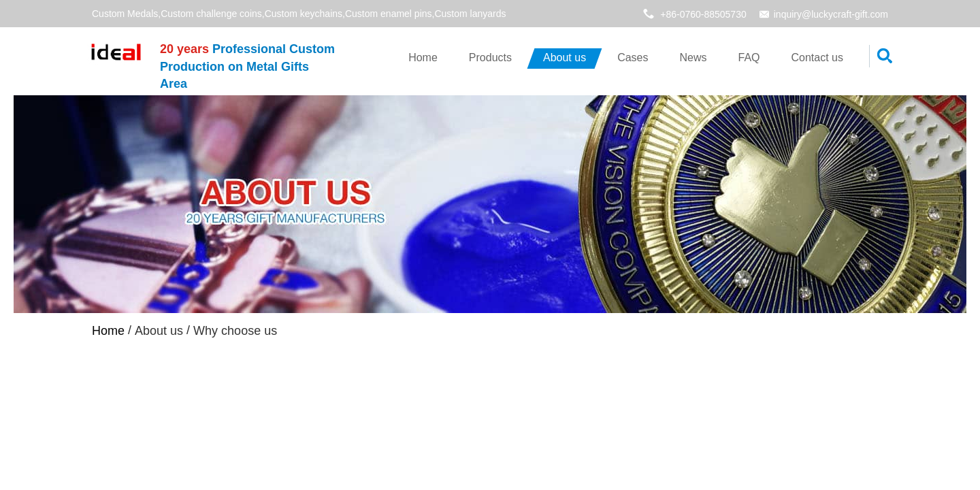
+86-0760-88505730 (703, 14)
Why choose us (251, 338)
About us (565, 58)
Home (423, 58)
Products (490, 58)
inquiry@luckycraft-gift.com (831, 14)
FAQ (749, 58)
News (693, 58)
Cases (633, 58)
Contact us (817, 58)
